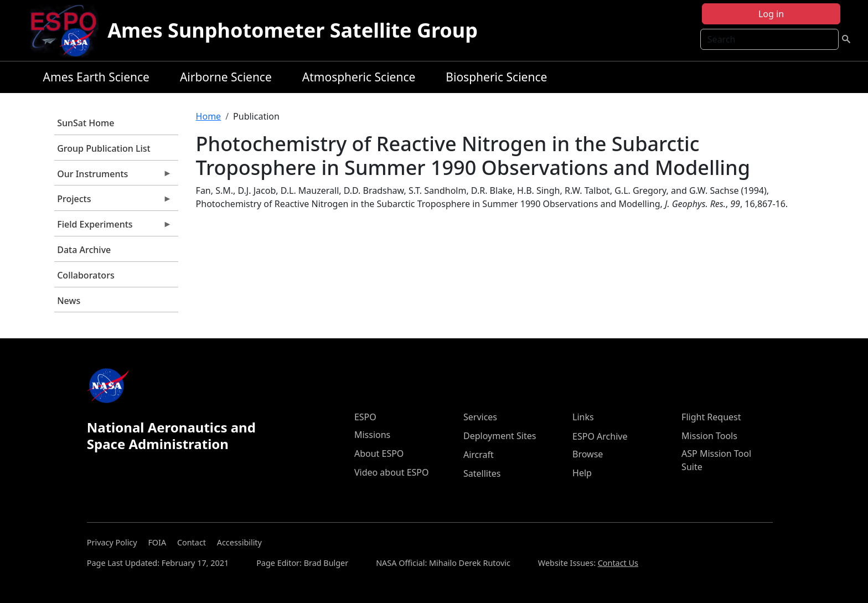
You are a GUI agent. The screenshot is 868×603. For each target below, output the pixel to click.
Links (583, 417)
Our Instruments (113, 177)
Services (480, 417)
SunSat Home (86, 123)
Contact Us (618, 563)
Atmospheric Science (359, 77)
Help (582, 473)
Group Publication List (104, 148)
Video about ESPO (392, 472)
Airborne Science (226, 77)
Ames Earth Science (96, 77)
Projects (113, 202)
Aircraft (479, 455)
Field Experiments (113, 227)
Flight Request (711, 417)
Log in (771, 14)
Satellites (482, 473)
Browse (588, 454)
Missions (372, 435)
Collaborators (86, 275)
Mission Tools (709, 436)
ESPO (365, 417)
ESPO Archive (600, 436)
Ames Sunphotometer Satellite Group (293, 30)
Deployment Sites (500, 436)
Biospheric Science (496, 77)
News (69, 301)
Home (209, 116)
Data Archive (84, 250)
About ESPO (379, 453)
